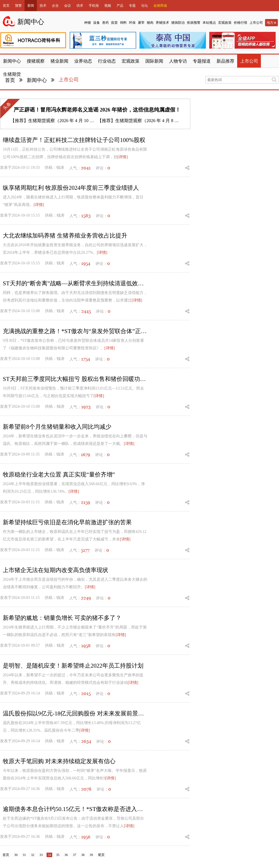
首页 (6, 6)
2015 (86, 693)
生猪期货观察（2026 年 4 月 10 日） (63, 121)
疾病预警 (194, 23)
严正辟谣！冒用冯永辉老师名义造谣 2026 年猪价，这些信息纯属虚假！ (97, 110)
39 (91, 855)
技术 (43, 6)
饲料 (123, 23)
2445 (86, 311)
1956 (86, 837)
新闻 (31, 6)
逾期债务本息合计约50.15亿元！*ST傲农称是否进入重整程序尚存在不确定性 (75, 809)
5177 (85, 550)
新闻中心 (37, 80)
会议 (68, 6)
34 (49, 855)
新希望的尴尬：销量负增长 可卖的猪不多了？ (62, 618)
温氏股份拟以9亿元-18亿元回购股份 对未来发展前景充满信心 (75, 713)
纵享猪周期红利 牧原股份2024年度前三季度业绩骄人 (71, 188)
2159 (86, 502)
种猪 (88, 23)
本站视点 (209, 23)
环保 (132, 23)
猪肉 (150, 23)
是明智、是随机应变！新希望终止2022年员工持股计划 (73, 666)
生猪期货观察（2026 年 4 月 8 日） (149, 121)
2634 (86, 741)
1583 (86, 215)
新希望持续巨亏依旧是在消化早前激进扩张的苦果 (67, 522)
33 (41, 855)
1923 (86, 407)
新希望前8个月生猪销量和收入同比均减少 (57, 427)
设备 (97, 23)
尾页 (101, 855)
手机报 (94, 6)
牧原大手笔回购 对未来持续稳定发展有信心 (59, 761)
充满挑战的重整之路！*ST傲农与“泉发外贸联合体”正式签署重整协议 (75, 331)
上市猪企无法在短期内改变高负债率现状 (56, 570)
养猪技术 (162, 23)
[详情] (123, 157)
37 (74, 855)
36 (66, 855)
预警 (18, 6)
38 (83, 855)
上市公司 (256, 23)
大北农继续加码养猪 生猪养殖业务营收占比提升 (65, 236)
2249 (86, 598)
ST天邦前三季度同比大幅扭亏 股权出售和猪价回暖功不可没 (75, 379)
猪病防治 (178, 23)
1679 (86, 454)
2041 (86, 168)
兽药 (105, 23)
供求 (80, 6)
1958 (86, 646)
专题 (132, 6)
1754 (86, 359)
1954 (86, 263)
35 (58, 855)
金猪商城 (160, 6)
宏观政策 (225, 23)
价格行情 (240, 23)
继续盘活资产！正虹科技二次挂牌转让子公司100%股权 (74, 140)
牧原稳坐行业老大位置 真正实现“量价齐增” (59, 475)
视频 (108, 6)
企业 (55, 6)
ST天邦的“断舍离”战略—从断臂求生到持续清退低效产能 (75, 283)
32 (33, 855)
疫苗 (114, 23)
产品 (120, 6)
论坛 (145, 6)
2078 (86, 789)
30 (16, 855)
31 (24, 855)
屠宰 (141, 23)
